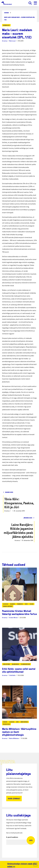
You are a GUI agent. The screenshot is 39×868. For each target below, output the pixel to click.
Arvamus (5, 41)
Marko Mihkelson (14, 738)
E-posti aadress (12, 837)
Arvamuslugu (6, 25)
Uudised (6, 13)
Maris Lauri (12, 41)
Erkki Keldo (12, 675)
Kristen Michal (13, 618)
